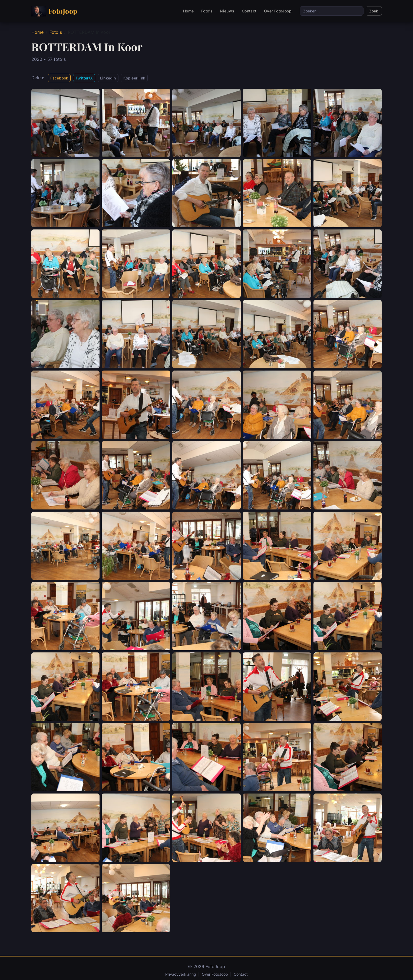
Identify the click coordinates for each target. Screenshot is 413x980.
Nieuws (227, 11)
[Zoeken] (332, 11)
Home (189, 11)
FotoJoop (54, 11)
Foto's (207, 11)
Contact (249, 11)
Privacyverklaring (181, 974)
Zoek (374, 11)
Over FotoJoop (278, 11)
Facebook (59, 78)
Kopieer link (134, 78)
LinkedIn (108, 78)
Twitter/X (84, 78)
